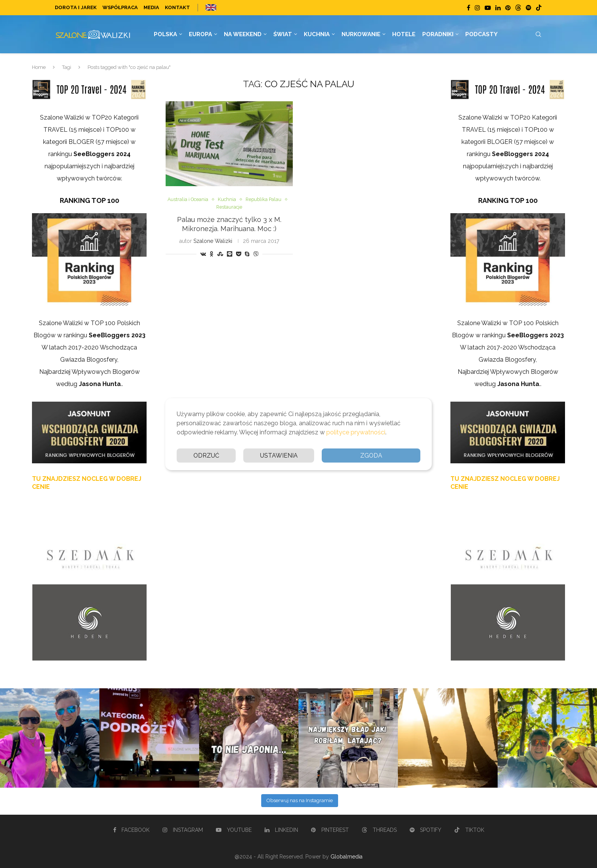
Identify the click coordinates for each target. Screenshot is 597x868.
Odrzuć (206, 455)
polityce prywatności (356, 432)
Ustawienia (279, 455)
